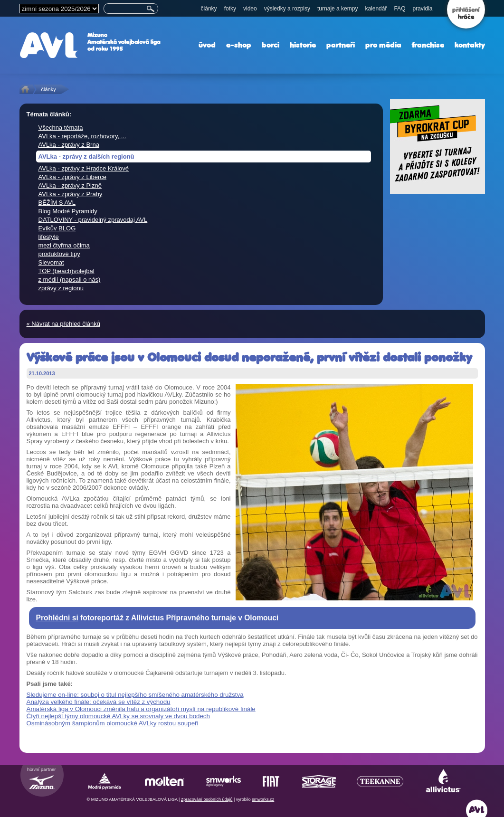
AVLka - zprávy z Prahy (71, 194)
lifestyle (49, 237)
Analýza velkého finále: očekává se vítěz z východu (99, 702)
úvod (207, 45)
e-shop (239, 45)
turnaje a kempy (338, 9)
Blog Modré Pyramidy (68, 211)
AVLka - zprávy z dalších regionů (86, 157)
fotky (230, 9)
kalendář (376, 9)
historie (303, 45)
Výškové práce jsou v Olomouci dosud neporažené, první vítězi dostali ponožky (249, 357)
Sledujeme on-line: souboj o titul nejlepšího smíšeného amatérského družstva (135, 695)
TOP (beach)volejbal (67, 271)
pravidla (422, 9)
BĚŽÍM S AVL (57, 203)
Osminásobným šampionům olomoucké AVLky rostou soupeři (113, 723)
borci (271, 45)
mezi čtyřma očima (64, 245)
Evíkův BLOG (57, 228)
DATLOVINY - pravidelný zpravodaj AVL (93, 220)
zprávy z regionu (61, 288)
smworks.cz (263, 799)
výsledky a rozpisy (287, 9)
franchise (428, 45)
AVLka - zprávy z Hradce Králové (84, 168)
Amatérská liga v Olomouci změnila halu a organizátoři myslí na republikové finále (141, 709)
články (209, 9)
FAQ (399, 9)
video (250, 9)
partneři (341, 45)
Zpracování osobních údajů (207, 799)
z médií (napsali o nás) (70, 280)
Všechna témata (61, 128)
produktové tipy (59, 254)
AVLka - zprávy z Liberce (73, 177)
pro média (383, 45)
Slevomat (51, 262)
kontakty (470, 45)
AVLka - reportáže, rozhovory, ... (82, 136)
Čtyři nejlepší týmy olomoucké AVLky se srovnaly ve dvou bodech (118, 716)
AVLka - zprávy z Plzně (70, 185)
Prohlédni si (57, 618)
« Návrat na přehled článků (63, 324)
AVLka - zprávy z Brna (69, 145)
